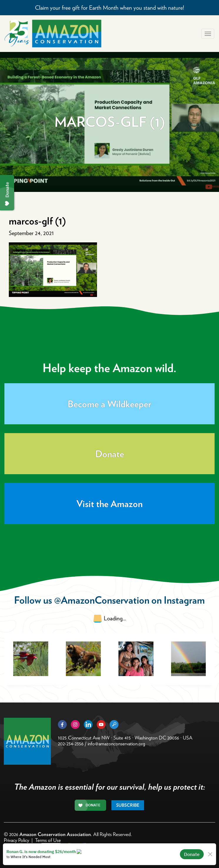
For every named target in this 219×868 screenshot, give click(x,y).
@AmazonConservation (102, 600)
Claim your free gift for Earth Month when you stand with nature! (109, 8)
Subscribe (128, 805)
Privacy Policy (16, 840)
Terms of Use (48, 840)
